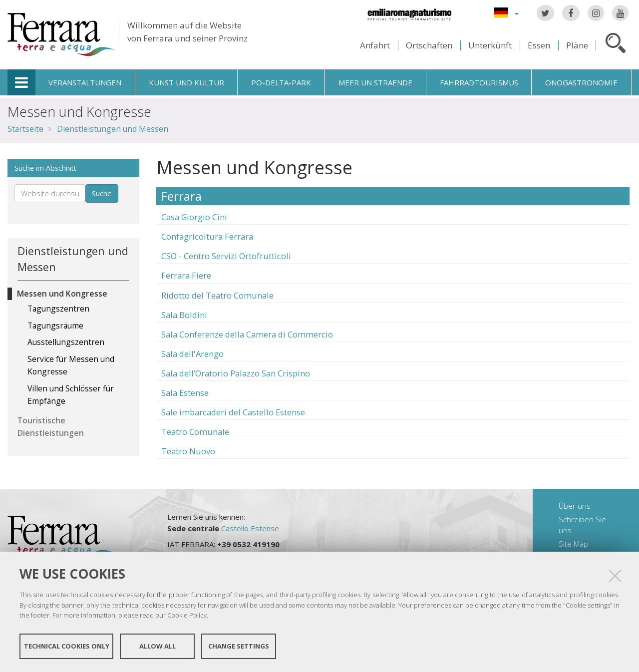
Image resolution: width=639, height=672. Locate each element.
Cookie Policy (187, 615)
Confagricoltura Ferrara (207, 236)
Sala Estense (185, 393)
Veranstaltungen (85, 82)
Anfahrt (375, 45)
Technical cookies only (67, 646)
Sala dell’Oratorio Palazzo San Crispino (236, 373)
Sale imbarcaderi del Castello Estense (233, 412)
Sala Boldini (184, 315)
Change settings (239, 646)
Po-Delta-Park (281, 82)
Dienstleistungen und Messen (113, 129)
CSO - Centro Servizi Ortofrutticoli (226, 256)
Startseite (25, 129)
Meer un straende (375, 82)
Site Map (573, 544)
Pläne (577, 45)
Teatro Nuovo (188, 451)
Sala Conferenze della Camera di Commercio (247, 334)
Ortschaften (429, 45)
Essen (539, 45)
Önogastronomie (581, 82)
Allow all (158, 646)
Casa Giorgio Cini (194, 217)
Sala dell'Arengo (192, 354)
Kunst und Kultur (186, 82)
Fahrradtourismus (479, 82)
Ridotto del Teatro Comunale (217, 295)
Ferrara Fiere (186, 275)
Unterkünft (490, 45)
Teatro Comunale (195, 432)
